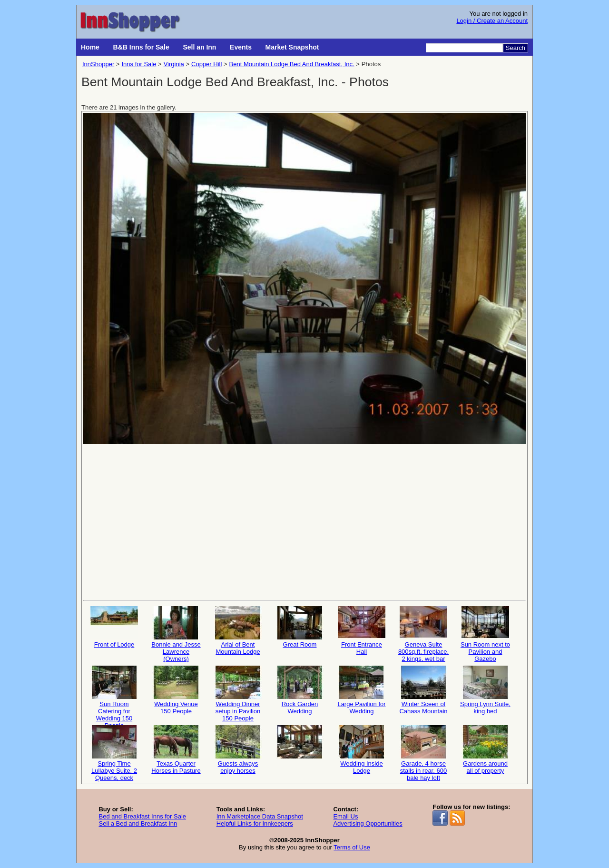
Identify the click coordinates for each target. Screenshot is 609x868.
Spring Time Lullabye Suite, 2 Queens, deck (114, 753)
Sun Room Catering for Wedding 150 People (114, 693)
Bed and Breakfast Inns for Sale (142, 816)
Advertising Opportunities (368, 823)
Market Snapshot (292, 47)
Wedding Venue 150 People (176, 690)
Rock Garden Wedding (300, 690)
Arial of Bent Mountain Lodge (238, 631)
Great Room (300, 627)
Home (90, 47)
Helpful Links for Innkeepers (255, 823)
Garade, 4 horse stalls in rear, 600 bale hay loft (423, 753)
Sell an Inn (199, 47)
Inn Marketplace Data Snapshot (260, 816)
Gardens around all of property (485, 750)
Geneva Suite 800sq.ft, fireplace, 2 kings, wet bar (423, 634)
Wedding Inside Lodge (362, 750)
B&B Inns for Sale (141, 47)
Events (241, 47)
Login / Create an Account (492, 21)
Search (516, 48)
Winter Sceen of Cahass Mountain (423, 690)
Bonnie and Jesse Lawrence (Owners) (176, 634)
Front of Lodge (114, 627)
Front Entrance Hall (362, 631)
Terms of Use (352, 847)
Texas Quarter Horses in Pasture (176, 750)
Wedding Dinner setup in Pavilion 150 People (238, 693)
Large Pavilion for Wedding (361, 690)
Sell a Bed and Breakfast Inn (138, 823)
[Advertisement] (304, 521)
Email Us (345, 816)
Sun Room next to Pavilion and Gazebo (485, 634)
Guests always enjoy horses (238, 750)
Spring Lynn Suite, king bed (485, 690)
